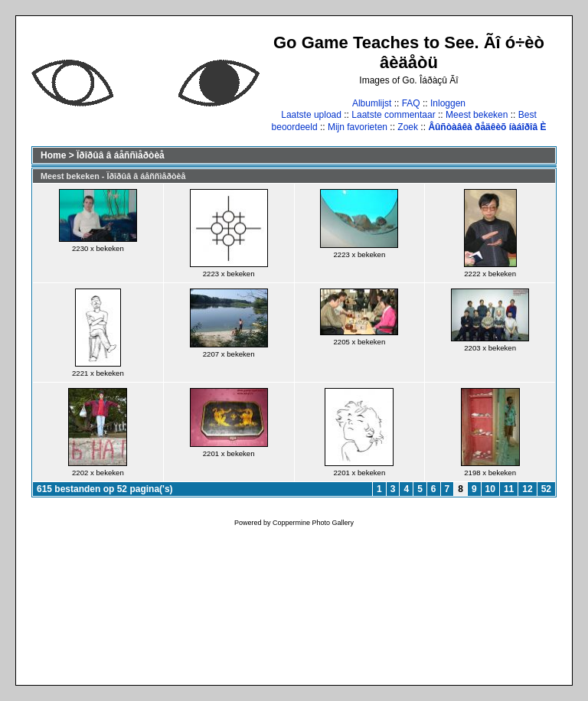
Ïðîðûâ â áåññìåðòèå (121, 155)
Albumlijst (372, 103)
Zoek (408, 127)
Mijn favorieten (358, 127)
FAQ (411, 103)
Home (53, 155)
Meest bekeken (477, 115)
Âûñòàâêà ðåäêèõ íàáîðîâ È (487, 127)
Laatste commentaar (393, 115)
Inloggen (448, 103)
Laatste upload (311, 115)
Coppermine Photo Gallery (313, 523)
